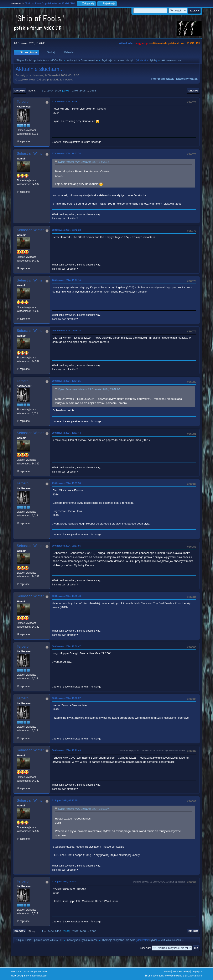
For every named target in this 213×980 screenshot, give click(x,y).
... (46, 91)
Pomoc (167, 971)
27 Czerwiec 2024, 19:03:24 (66, 153)
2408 (83, 91)
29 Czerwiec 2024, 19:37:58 (66, 483)
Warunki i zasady (181, 971)
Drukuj (193, 91)
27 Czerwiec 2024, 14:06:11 (66, 101)
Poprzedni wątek (163, 79)
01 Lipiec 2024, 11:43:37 (65, 881)
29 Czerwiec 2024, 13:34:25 (66, 381)
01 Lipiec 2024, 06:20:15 (65, 800)
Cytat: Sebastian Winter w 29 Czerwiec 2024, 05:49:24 (89, 389)
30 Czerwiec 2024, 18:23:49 (66, 750)
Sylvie (153, 60)
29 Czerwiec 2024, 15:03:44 (66, 433)
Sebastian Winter (30, 154)
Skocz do (145, 948)
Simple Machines (39, 971)
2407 (75, 91)
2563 (93, 91)
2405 (58, 91)
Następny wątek (187, 79)
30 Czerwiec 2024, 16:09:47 (66, 646)
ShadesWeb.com (39, 976)
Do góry (20, 931)
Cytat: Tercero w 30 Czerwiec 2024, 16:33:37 (83, 809)
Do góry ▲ (197, 971)
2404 (51, 91)
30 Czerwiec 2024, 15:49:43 (66, 596)
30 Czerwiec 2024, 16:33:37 (66, 698)
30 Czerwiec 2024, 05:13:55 (66, 546)
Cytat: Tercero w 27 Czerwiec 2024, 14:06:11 (83, 162)
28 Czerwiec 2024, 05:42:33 (66, 230)
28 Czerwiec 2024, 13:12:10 (66, 280)
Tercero (23, 102)
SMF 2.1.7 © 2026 (20, 971)
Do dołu (20, 91)
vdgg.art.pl (142, 43)
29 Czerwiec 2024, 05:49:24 (66, 331)
